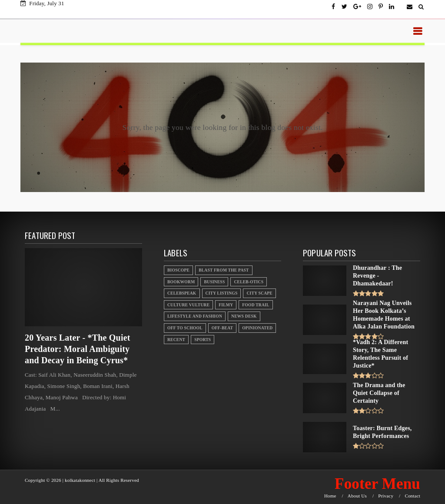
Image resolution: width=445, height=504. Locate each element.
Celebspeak (182, 293)
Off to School (185, 328)
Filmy (226, 305)
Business (214, 282)
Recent (176, 340)
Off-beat (222, 328)
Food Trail (256, 305)
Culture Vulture (188, 305)
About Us (357, 496)
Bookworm (181, 282)
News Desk (244, 316)
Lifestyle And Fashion (195, 316)
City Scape (259, 293)
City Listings (222, 293)
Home (330, 496)
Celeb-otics (249, 282)
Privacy (386, 496)
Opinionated (257, 328)
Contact (412, 496)
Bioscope (178, 270)
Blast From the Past (224, 270)
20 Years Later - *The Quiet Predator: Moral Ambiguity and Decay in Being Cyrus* (78, 349)
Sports (203, 340)
